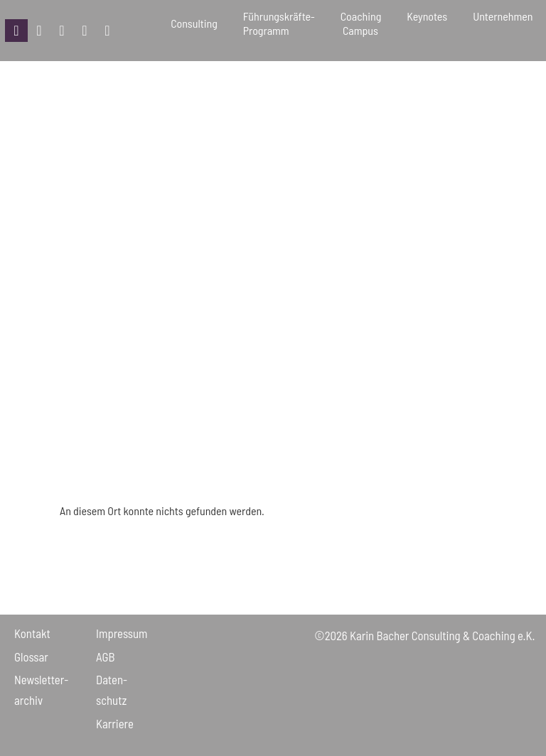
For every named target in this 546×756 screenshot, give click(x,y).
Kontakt (32, 633)
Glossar (31, 657)
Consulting (194, 23)
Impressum (122, 633)
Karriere (115, 723)
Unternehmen (503, 23)
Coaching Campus (361, 23)
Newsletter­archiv (41, 690)
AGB (105, 657)
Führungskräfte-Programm (279, 23)
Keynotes (427, 23)
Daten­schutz (112, 690)
